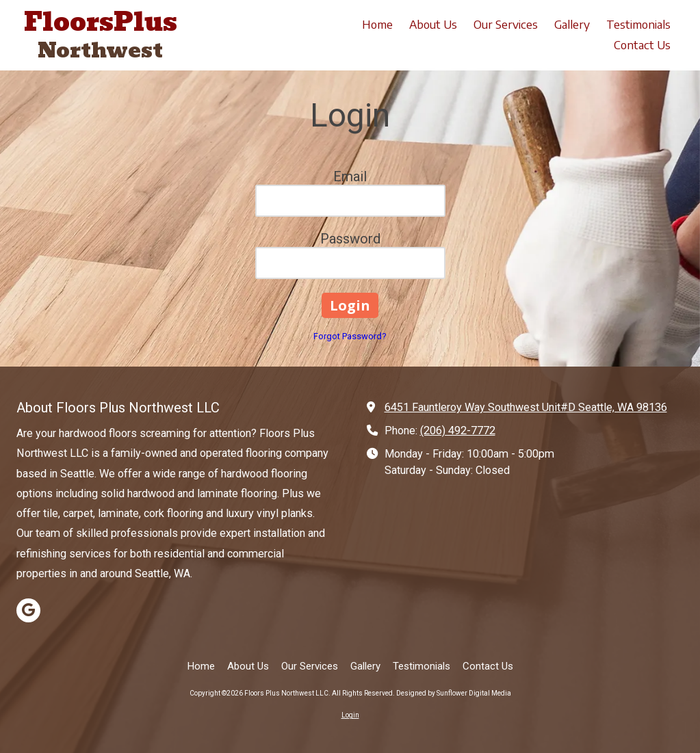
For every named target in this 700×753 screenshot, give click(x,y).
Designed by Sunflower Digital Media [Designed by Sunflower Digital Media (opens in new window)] (454, 693)
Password (350, 239)
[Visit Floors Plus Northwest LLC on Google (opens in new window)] (28, 610)
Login (350, 715)
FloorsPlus (101, 22)
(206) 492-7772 (458, 431)
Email (350, 176)
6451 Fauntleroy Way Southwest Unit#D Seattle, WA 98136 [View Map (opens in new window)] (526, 407)
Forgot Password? (350, 336)
